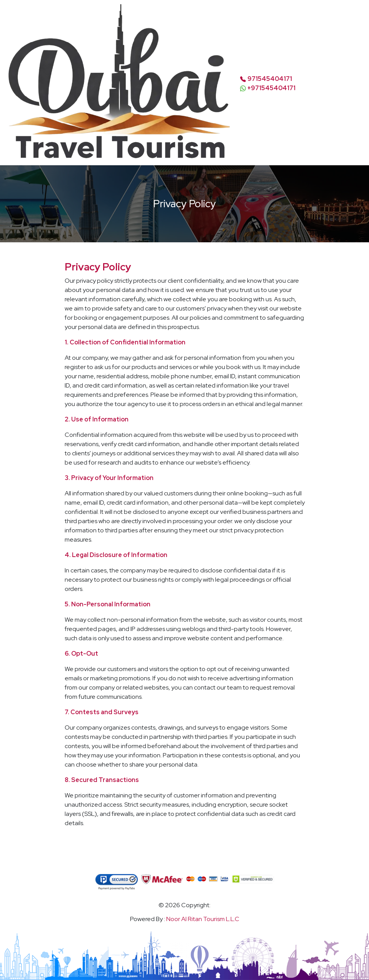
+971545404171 (271, 88)
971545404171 (270, 79)
